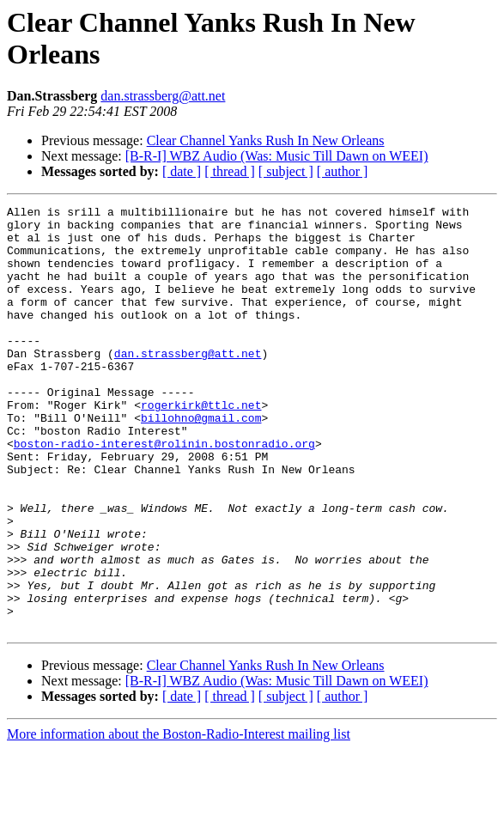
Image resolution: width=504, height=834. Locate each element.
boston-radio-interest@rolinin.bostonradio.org (164, 492)
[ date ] (182, 171)
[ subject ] (286, 171)
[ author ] (343, 171)
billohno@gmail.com (201, 461)
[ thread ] (230, 171)
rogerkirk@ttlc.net (201, 446)
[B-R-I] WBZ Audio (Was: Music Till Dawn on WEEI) (277, 156)
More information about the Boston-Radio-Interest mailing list (179, 819)
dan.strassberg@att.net (163, 96)
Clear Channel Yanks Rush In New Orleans (266, 140)
